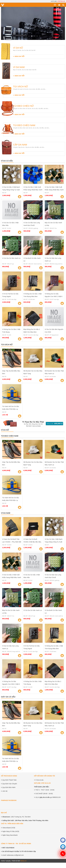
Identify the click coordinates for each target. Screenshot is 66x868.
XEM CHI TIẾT (20, 56)
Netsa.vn (23, 861)
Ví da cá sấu (39, 780)
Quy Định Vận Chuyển (10, 784)
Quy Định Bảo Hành (9, 787)
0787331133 (61, 1)
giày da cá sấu (45, 797)
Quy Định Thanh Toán (9, 780)
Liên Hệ (5, 791)
